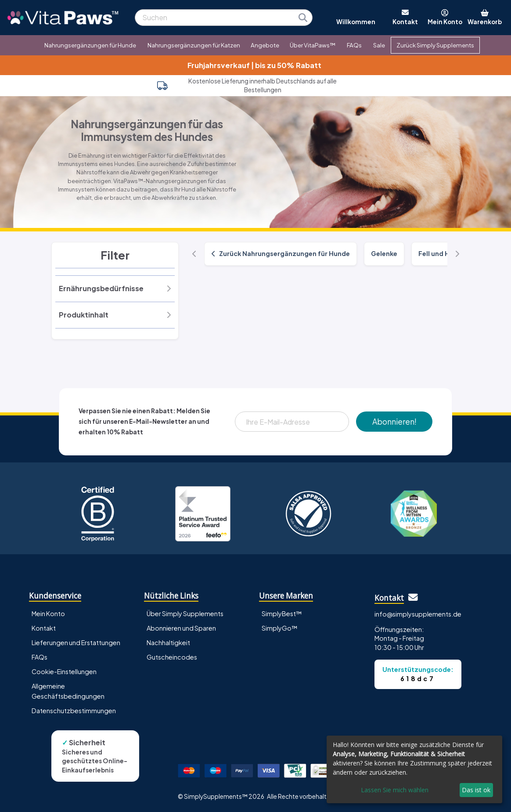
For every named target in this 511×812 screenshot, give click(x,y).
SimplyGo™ (280, 628)
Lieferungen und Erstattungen (76, 642)
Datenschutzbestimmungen (74, 711)
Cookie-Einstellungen (64, 671)
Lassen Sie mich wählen (395, 790)
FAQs (354, 45)
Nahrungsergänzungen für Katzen (194, 45)
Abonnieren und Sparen (181, 628)
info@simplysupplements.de (418, 614)
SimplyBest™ (282, 614)
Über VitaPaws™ (313, 45)
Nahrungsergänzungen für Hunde (90, 45)
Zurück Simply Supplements (435, 45)
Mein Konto (48, 614)
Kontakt (44, 628)
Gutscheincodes (172, 657)
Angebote (265, 45)
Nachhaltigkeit (168, 642)
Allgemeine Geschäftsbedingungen (68, 691)
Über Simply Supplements (185, 614)
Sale (379, 45)
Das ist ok (476, 790)
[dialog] (414, 769)
